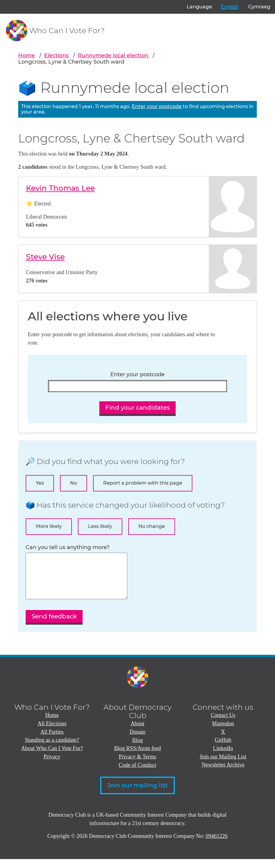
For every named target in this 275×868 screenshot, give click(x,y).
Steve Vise (45, 257)
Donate (137, 741)
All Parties (52, 741)
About (137, 732)
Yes (40, 483)
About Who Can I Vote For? (52, 757)
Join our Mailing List (223, 766)
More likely (49, 526)
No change (152, 526)
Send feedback (54, 625)
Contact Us (223, 724)
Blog (137, 749)
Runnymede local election (114, 55)
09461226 (217, 845)
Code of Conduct (137, 774)
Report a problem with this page (143, 483)
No (74, 483)
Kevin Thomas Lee (60, 188)
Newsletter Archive (223, 774)
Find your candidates (137, 408)
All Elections (52, 732)
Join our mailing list (137, 794)
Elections (56, 55)
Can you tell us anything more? (68, 547)
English (230, 7)
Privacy (52, 766)
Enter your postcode (157, 106)
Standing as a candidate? (52, 749)
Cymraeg (259, 7)
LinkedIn (223, 757)
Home (27, 55)
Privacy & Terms (137, 766)
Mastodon (223, 732)
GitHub (223, 749)
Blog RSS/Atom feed (138, 757)
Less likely (100, 526)
